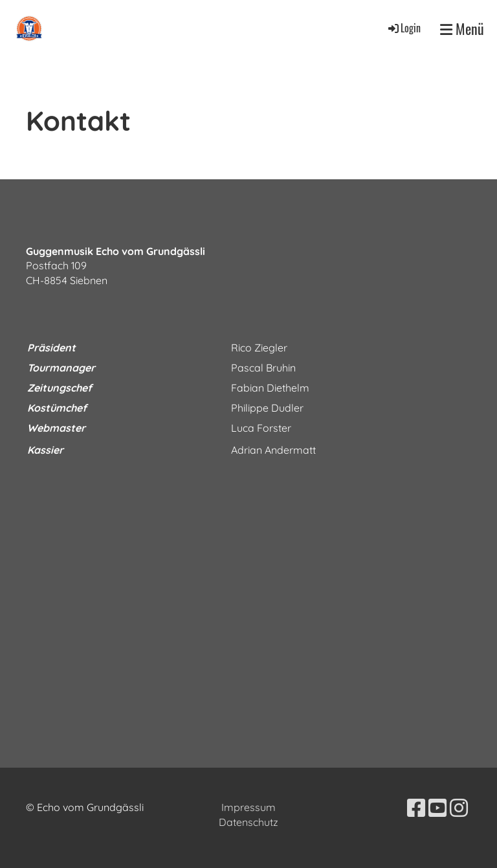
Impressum (248, 807)
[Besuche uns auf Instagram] (459, 808)
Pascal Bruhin (263, 368)
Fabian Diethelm (270, 388)
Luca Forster (261, 428)
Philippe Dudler (267, 408)
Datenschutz (248, 822)
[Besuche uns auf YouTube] (437, 808)
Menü (462, 29)
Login (403, 28)
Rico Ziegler (259, 348)
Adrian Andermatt (273, 450)
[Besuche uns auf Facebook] (416, 808)
